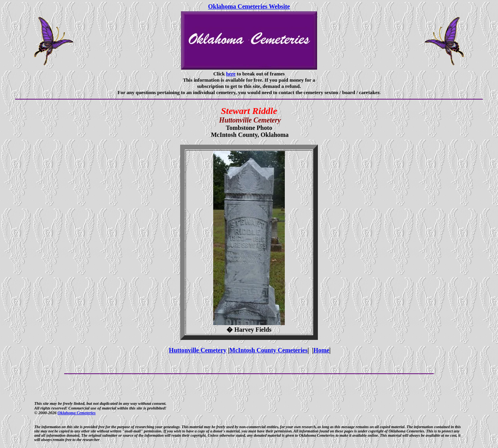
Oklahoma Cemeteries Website (249, 6)
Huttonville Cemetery (198, 350)
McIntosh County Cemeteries (269, 350)
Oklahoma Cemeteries (77, 413)
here (231, 74)
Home (321, 350)
